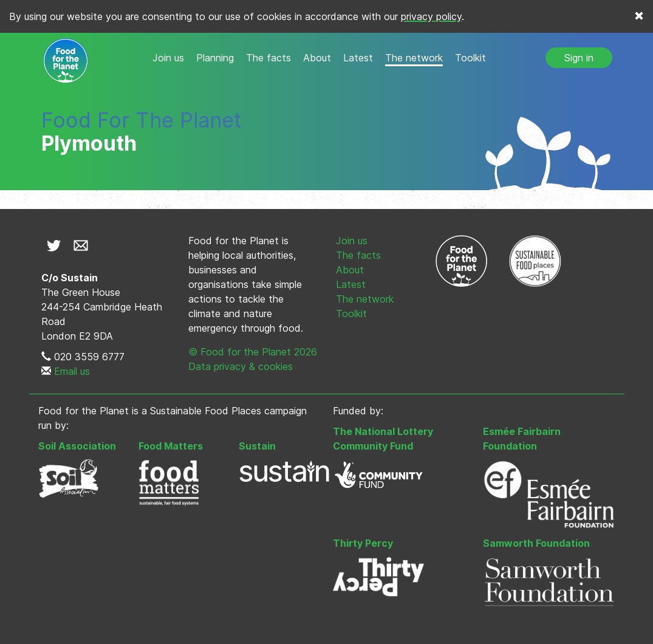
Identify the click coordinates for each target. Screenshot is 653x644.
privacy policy (431, 16)
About (317, 58)
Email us (72, 371)
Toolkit (470, 58)
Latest (358, 58)
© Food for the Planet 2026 (253, 352)
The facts (268, 58)
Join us (168, 58)
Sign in (579, 58)
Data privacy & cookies (241, 366)
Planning (215, 58)
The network (414, 58)
